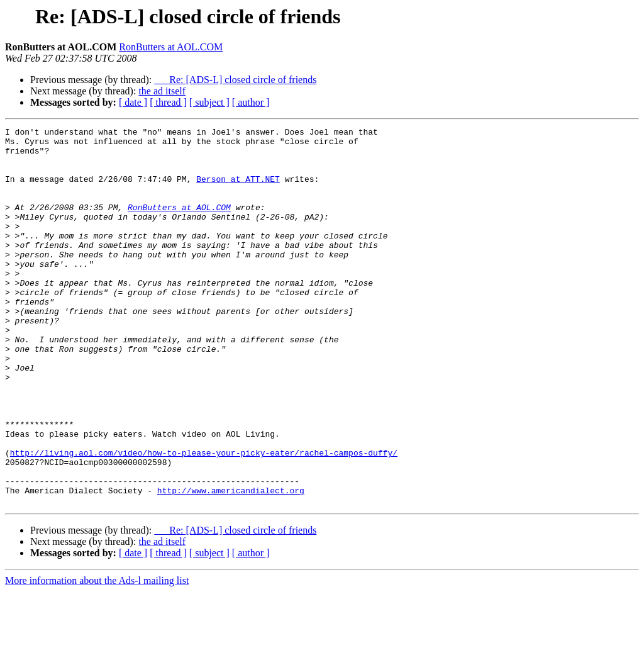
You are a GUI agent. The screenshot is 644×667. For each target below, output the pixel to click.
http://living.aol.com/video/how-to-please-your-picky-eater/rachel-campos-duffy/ (204, 518)
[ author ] (251, 102)
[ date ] (133, 102)
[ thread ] (168, 102)
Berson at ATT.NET (238, 190)
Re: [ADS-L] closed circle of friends (235, 80)
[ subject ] (209, 102)
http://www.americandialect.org (231, 564)
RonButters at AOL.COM (171, 47)
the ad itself (162, 91)
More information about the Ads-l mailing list (97, 656)
